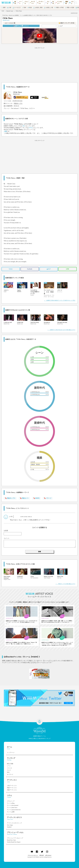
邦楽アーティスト (12, 788)
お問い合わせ (48, 855)
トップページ (11, 753)
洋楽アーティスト (12, 790)
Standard (9, 827)
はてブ (49, 269)
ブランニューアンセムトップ (15, 838)
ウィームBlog (11, 803)
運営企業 (42, 855)
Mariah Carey (10, 11)
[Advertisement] (39, 64)
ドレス (9, 770)
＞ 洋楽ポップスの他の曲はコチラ (65, 584)
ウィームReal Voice (12, 808)
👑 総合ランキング (66, 23)
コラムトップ (11, 801)
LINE (68, 269)
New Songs (10, 825)
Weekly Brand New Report (14, 842)
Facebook (30, 269)
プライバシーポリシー (33, 855)
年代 (8, 772)
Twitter (11, 269)
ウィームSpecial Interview (14, 810)
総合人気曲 (10, 764)
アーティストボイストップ (14, 823)
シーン (9, 766)
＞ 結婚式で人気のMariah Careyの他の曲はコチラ (61, 330)
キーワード (10, 774)
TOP (3, 11)
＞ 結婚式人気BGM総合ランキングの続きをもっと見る (60, 300)
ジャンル (9, 768)
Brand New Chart (11, 840)
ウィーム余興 (11, 812)
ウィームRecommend (13, 805)
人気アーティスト (12, 786)
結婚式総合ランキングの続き (15, 278)
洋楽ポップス (18, 103)
